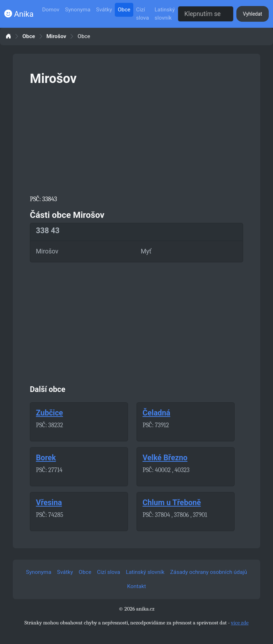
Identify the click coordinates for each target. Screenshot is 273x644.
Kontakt (137, 586)
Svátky (104, 10)
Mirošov (57, 36)
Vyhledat (252, 14)
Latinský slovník (165, 14)
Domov (51, 10)
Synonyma (78, 10)
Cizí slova (143, 14)
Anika (19, 14)
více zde (240, 623)
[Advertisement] (136, 139)
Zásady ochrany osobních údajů (209, 572)
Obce (124, 10)
